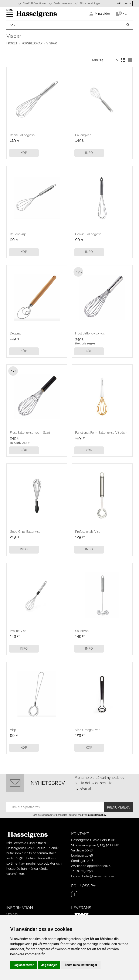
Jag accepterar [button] (24, 965)
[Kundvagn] (120, 14)
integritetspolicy (97, 815)
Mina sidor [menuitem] (103, 13)
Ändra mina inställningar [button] (81, 965)
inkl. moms (124, 3)
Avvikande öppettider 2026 (91, 866)
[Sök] (128, 25)
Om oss (12, 914)
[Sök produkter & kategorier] (65, 25)
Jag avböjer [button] (49, 965)
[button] (10, 16)
